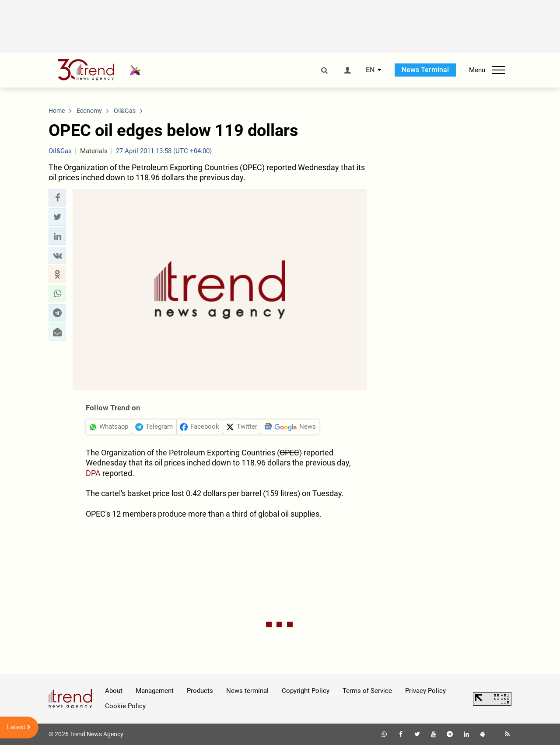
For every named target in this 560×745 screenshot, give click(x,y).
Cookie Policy (125, 706)
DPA (93, 473)
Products (200, 691)
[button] (57, 198)
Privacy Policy (425, 691)
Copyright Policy (306, 691)
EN (370, 70)
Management (155, 691)
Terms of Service (367, 691)
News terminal (247, 691)
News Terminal (425, 70)
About (114, 691)
